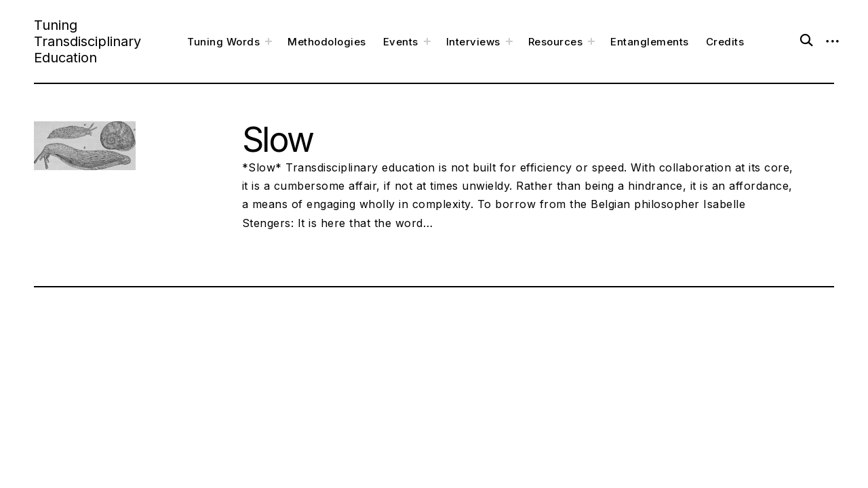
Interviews (473, 42)
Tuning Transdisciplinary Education (87, 41)
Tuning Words (223, 42)
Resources (556, 42)
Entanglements (650, 42)
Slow (278, 140)
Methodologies (327, 42)
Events (401, 42)
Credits (725, 42)
